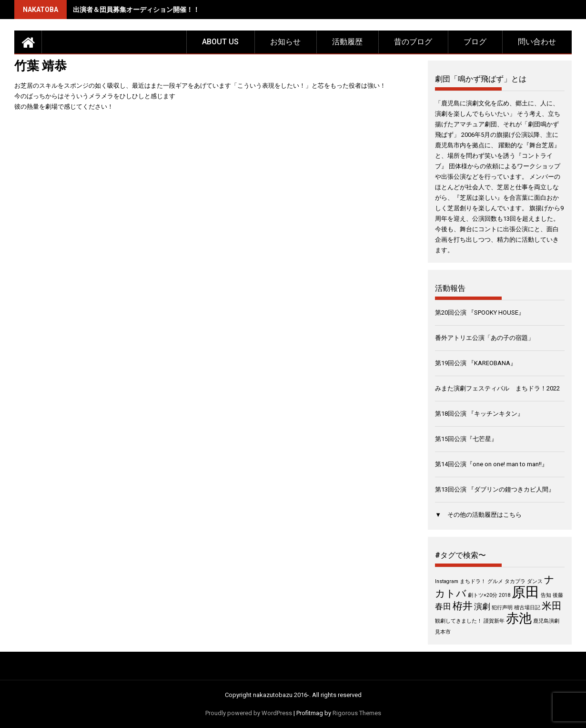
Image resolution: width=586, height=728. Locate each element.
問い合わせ (537, 42)
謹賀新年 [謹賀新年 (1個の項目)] (494, 621)
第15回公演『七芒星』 (466, 439)
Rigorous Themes (357, 713)
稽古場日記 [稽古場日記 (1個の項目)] (527, 608)
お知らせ (285, 42)
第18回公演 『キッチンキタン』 (479, 414)
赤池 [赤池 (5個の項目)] (519, 618)
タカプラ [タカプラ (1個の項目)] (515, 581)
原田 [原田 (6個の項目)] (525, 592)
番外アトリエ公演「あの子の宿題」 (485, 338)
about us (220, 42)
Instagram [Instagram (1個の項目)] (447, 581)
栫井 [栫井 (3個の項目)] (463, 606)
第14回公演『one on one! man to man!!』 (491, 464)
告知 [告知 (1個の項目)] (546, 595)
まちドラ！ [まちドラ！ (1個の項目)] (473, 581)
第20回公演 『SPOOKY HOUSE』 (480, 313)
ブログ (475, 42)
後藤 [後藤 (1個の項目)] (558, 595)
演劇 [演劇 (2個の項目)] (482, 606)
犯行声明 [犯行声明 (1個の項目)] (502, 608)
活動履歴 (347, 42)
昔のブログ (413, 42)
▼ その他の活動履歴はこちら (478, 515)
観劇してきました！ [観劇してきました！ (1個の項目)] (459, 621)
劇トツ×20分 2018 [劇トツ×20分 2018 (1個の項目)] (489, 595)
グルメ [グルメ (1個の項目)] (495, 581)
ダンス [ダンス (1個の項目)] (535, 581)
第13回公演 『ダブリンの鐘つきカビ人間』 (495, 489)
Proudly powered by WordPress (249, 713)
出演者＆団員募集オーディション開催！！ (136, 10)
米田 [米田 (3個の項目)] (552, 606)
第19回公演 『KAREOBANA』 (476, 363)
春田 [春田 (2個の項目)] (443, 606)
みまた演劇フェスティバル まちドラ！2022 (497, 388)
